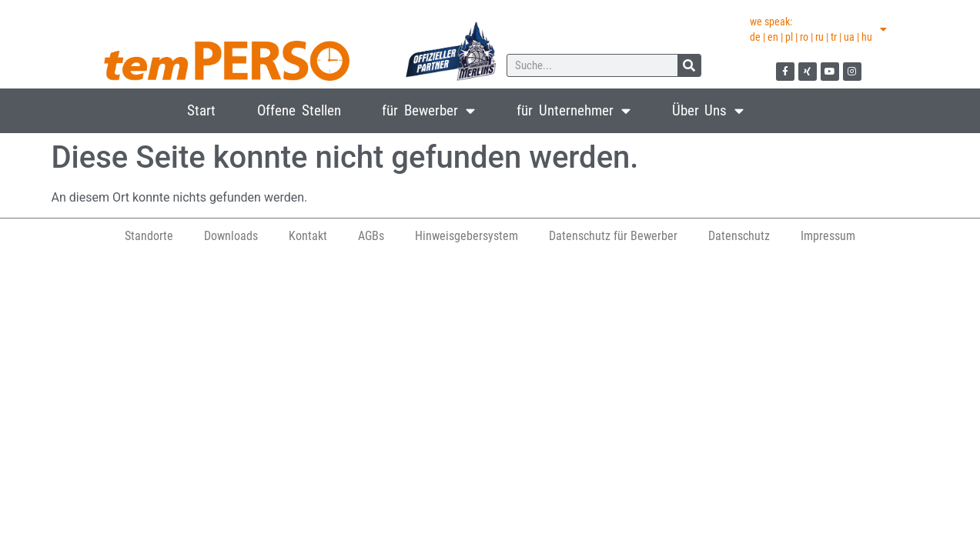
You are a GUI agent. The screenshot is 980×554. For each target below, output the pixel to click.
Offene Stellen (299, 110)
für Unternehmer (574, 110)
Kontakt (308, 236)
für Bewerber (428, 110)
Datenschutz (739, 236)
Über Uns (708, 110)
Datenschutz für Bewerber (613, 236)
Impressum (828, 236)
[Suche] (689, 65)
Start (201, 110)
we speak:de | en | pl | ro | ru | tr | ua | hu (818, 29)
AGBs (371, 236)
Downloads (231, 236)
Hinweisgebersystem (467, 236)
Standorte (149, 236)
